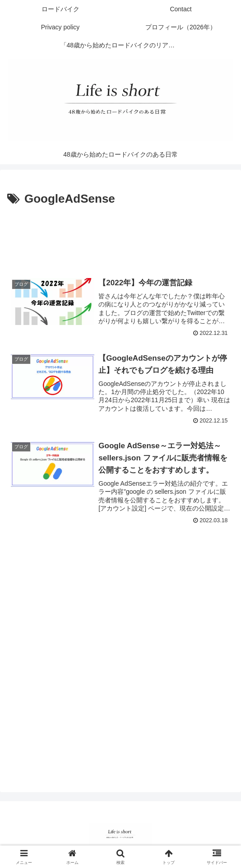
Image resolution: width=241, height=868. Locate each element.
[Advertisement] (120, 236)
